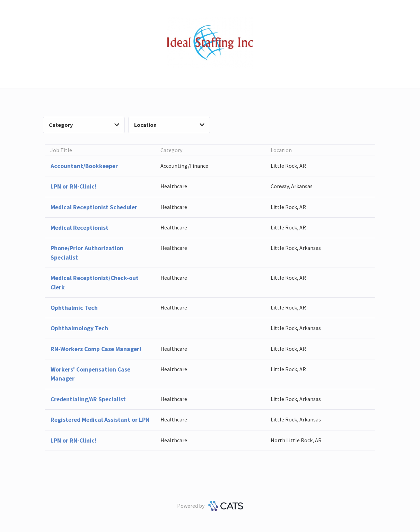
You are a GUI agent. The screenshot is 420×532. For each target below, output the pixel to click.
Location (169, 125)
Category (84, 125)
